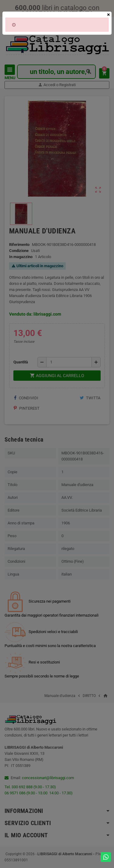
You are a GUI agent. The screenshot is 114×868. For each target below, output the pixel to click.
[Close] (109, 15)
